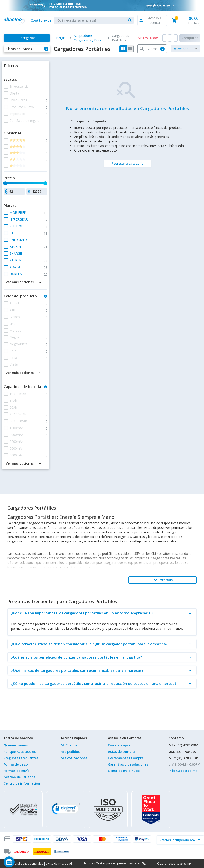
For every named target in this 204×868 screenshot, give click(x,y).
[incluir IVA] (178, 840)
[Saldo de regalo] (23, 862)
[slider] (5, 183)
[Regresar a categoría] (127, 164)
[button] (39, 20)
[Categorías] (27, 38)
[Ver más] (163, 580)
